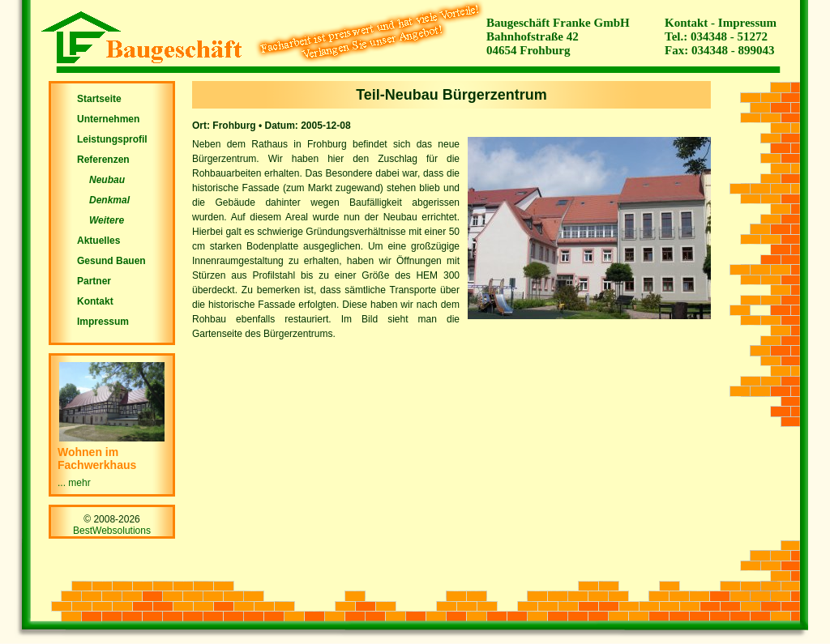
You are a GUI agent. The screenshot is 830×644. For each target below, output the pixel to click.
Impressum (747, 23)
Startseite (99, 99)
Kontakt (686, 23)
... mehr (74, 483)
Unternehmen (108, 119)
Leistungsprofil (112, 139)
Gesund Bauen (111, 261)
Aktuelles (98, 241)
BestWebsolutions (112, 531)
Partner (94, 281)
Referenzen (103, 160)
